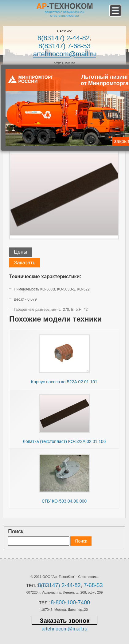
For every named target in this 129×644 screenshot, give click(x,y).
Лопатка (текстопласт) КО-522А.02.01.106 (64, 441)
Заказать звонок (64, 621)
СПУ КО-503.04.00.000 (64, 501)
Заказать (25, 263)
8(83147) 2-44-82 (64, 38)
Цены (21, 252)
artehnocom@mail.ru (65, 54)
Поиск (16, 531)
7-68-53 (93, 585)
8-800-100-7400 (70, 603)
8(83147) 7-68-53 (64, 46)
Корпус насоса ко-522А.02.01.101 (64, 382)
